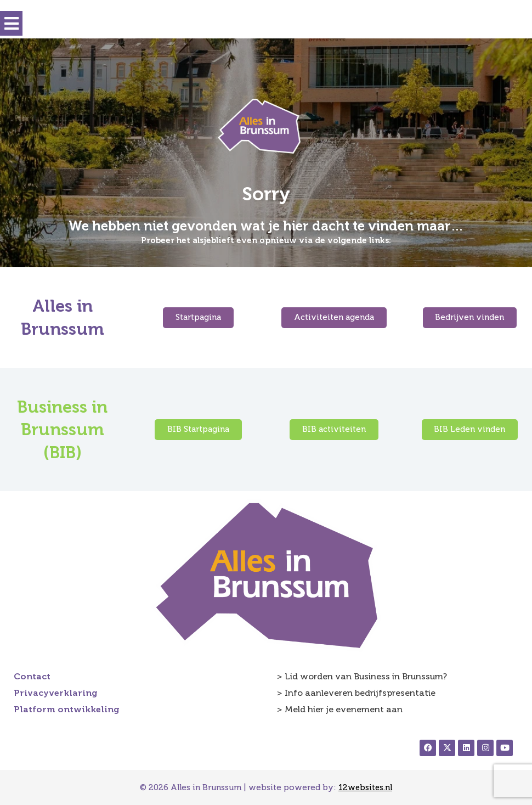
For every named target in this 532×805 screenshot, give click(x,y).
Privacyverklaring (56, 693)
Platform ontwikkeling (67, 709)
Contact (32, 676)
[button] (11, 23)
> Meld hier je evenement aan (340, 709)
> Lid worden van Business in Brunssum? (362, 676)
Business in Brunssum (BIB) (63, 429)
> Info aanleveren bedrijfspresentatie (356, 693)
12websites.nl (365, 787)
